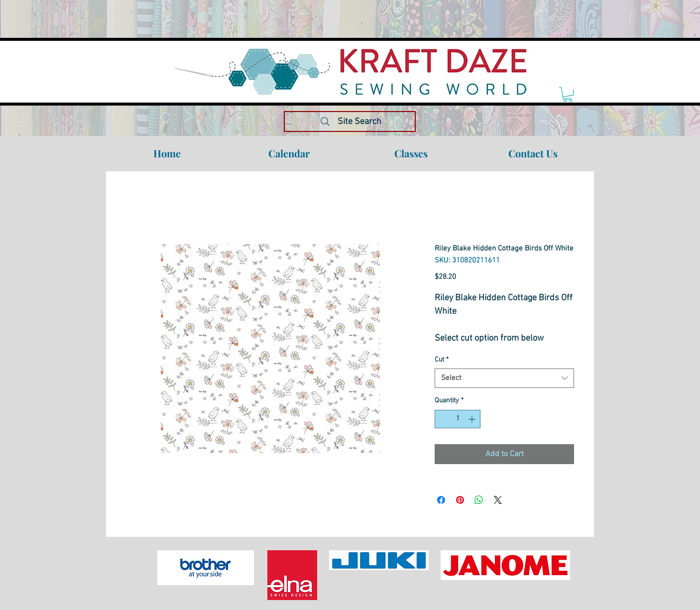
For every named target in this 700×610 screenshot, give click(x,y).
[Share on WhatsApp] (479, 500)
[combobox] (504, 378)
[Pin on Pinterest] (460, 500)
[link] (568, 94)
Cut (442, 360)
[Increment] (473, 419)
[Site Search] (350, 122)
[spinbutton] (458, 419)
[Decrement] (442, 419)
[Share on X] (498, 500)
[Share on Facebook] (441, 500)
